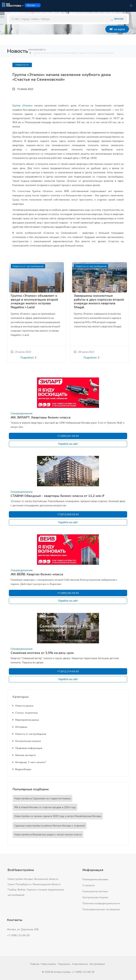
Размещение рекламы (95, 879)
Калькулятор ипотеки (95, 891)
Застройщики (97, 964)
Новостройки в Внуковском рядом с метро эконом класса (48, 835)
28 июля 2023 (84, 352)
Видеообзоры (22, 769)
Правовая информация (27, 748)
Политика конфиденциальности (101, 903)
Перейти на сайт (68, 444)
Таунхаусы (64, 964)
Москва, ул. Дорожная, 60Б (23, 929)
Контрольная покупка (27, 741)
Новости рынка (23, 706)
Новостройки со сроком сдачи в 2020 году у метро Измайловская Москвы (58, 816)
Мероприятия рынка (26, 720)
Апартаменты (80, 964)
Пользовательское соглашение (101, 909)
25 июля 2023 (21, 352)
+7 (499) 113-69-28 (18, 935)
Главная (35, 964)
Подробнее (29, 358)
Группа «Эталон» (22, 106)
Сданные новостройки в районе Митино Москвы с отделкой (50, 826)
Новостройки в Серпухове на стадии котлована (42, 799)
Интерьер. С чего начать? (29, 762)
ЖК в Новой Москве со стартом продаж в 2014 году (45, 807)
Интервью (20, 727)
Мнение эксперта (24, 755)
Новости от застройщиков (29, 734)
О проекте (89, 885)
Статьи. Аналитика (25, 713)
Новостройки (48, 964)
